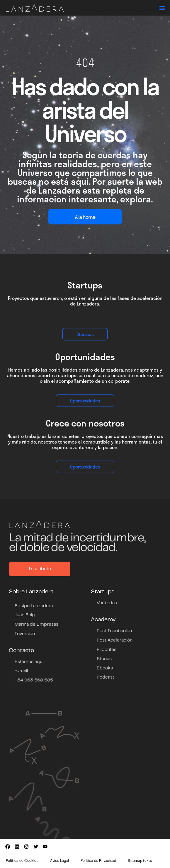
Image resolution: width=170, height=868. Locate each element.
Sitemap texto (140, 861)
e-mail (21, 671)
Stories (104, 659)
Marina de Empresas (36, 624)
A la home (85, 217)
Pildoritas (107, 650)
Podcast (106, 677)
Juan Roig (25, 615)
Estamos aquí (29, 662)
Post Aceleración (115, 640)
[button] (162, 8)
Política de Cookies (22, 861)
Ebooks (105, 668)
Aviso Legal (59, 861)
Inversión (25, 634)
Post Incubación (114, 631)
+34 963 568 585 (34, 680)
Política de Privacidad (98, 861)
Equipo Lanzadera (34, 606)
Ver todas (107, 603)
